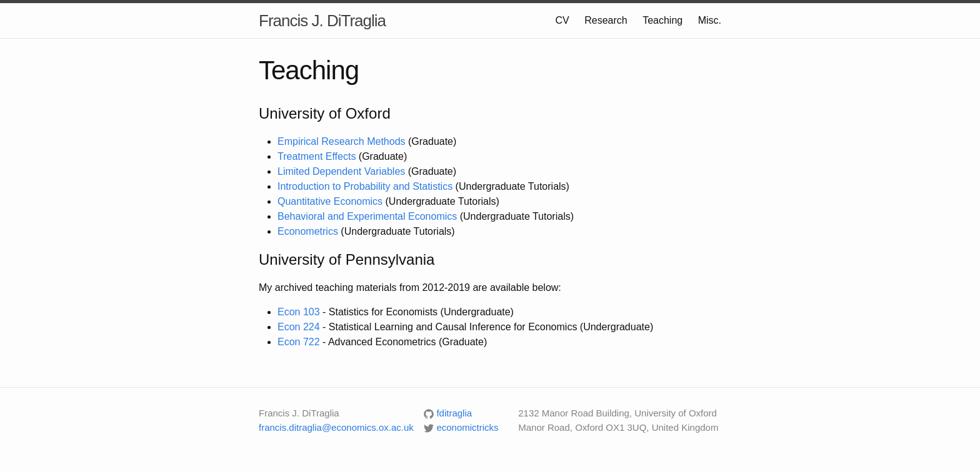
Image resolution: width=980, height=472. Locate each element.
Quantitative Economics (330, 201)
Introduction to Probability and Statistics (365, 186)
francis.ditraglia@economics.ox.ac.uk (336, 427)
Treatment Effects (317, 156)
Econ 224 (299, 327)
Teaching (662, 20)
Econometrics (308, 231)
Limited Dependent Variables (341, 171)
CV (562, 20)
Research (606, 20)
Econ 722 (299, 342)
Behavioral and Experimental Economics (367, 216)
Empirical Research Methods (342, 141)
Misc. (710, 20)
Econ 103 (299, 312)
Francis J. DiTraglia (322, 21)
